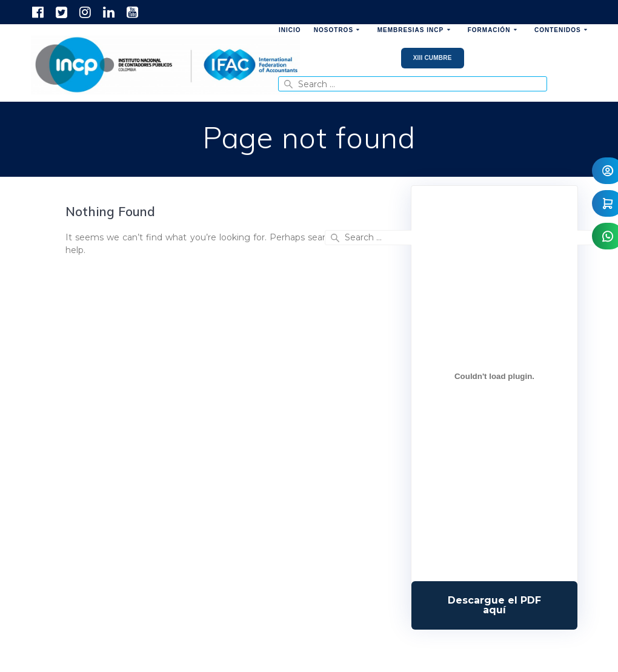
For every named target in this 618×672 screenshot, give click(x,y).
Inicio (290, 30)
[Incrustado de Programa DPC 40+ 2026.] (494, 376)
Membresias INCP (410, 30)
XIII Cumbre (433, 58)
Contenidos (558, 30)
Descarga (494, 605)
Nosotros (334, 30)
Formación (489, 30)
